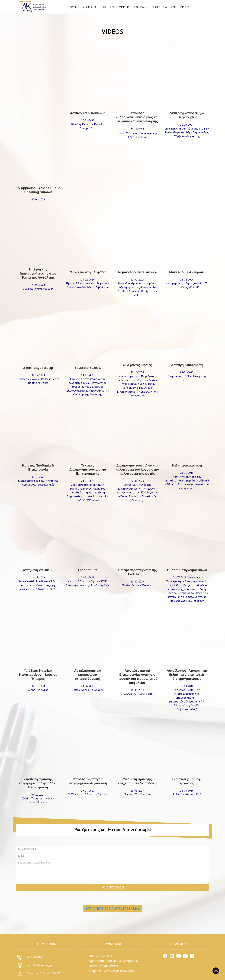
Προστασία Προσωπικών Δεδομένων (114, 961)
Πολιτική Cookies (101, 956)
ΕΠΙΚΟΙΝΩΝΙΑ (159, 7)
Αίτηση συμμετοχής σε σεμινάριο (111, 971)
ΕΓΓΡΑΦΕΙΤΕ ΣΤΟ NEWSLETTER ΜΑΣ (113, 908)
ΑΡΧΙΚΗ (74, 7)
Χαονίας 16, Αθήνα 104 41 (44, 973)
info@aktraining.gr (40, 965)
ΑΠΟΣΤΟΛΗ (115, 887)
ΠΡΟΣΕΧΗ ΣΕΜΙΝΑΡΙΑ (116, 7)
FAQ (174, 7)
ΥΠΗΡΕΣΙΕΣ (91, 7)
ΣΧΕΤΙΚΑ (140, 7)
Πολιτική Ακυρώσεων (103, 966)
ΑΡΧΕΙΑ (186, 7)
